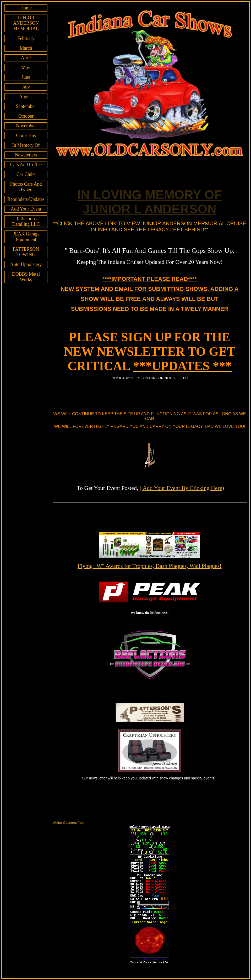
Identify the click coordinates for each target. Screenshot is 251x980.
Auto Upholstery (26, 264)
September (26, 106)
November (26, 126)
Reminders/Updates (26, 199)
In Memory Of (26, 145)
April (26, 58)
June (26, 77)
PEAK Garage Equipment (26, 237)
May (26, 67)
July (26, 87)
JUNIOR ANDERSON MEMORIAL (26, 23)
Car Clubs (26, 174)
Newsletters (26, 155)
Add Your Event (26, 209)
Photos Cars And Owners (26, 187)
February (26, 38)
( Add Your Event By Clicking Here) (182, 488)
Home (26, 8)
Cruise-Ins (26, 135)
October (26, 116)
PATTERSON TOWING (26, 252)
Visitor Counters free (68, 823)
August (26, 97)
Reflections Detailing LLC (26, 221)
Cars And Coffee (26, 165)
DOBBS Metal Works (26, 277)
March (26, 48)
